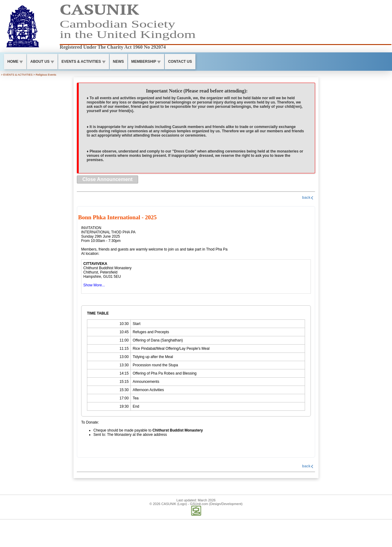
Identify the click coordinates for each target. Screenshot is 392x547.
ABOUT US (42, 62)
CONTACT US (180, 62)
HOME (15, 62)
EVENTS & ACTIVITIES (84, 62)
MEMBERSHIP (146, 62)
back (308, 198)
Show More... (94, 285)
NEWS (119, 62)
